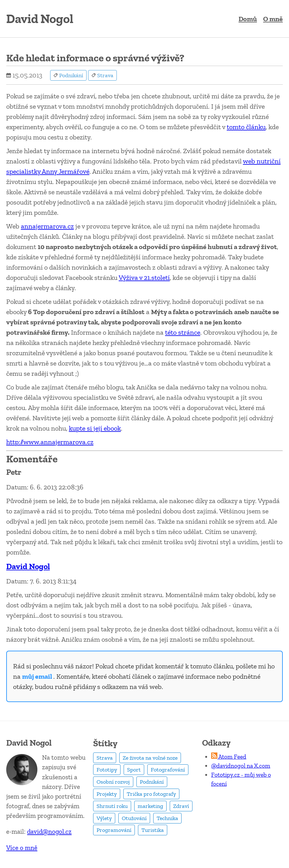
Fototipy (107, 770)
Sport (134, 770)
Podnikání (152, 782)
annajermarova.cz (47, 226)
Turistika (153, 830)
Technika (167, 818)
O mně (273, 19)
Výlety (104, 818)
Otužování (134, 818)
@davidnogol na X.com (241, 766)
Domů (248, 19)
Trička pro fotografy (151, 794)
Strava (105, 758)
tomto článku (246, 127)
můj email (38, 676)
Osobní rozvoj (113, 782)
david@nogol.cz (49, 831)
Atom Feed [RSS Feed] (229, 757)
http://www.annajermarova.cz (50, 442)
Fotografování (168, 770)
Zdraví (181, 806)
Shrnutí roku (112, 806)
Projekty (107, 794)
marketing (150, 806)
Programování (114, 830)
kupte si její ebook (95, 428)
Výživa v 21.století (144, 278)
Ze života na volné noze (150, 758)
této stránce (183, 332)
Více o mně (22, 848)
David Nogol (28, 566)
